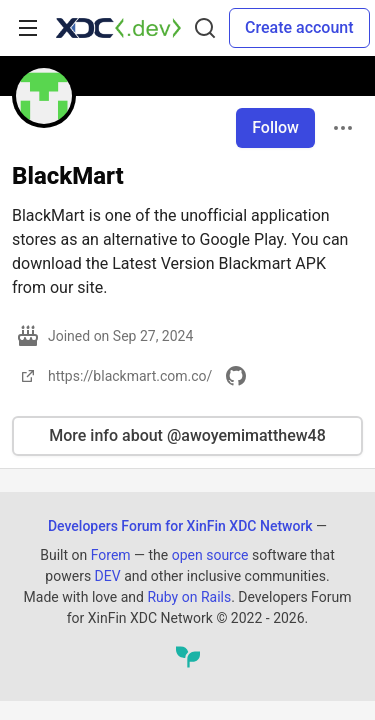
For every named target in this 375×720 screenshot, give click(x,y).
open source (210, 555)
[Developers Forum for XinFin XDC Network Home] (118, 28)
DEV (108, 576)
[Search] (205, 28)
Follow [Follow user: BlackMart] (275, 127)
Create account (299, 27)
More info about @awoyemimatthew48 (187, 435)
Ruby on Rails (189, 597)
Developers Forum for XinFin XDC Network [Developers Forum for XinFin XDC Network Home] (180, 526)
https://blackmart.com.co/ (114, 376)
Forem (111, 555)
